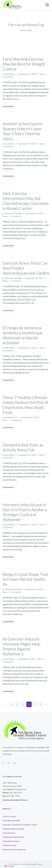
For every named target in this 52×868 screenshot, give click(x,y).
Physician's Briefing (13, 213)
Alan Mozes (10, 74)
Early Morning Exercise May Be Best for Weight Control (24, 64)
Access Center (9, 816)
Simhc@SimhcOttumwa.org (14, 789)
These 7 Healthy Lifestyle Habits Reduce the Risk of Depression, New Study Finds (25, 405)
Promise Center (9, 845)
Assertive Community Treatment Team (20, 825)
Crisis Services (9, 833)
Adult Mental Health (11, 820)
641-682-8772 (16, 793)
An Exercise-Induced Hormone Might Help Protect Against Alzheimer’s (21, 646)
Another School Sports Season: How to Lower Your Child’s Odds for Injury (23, 131)
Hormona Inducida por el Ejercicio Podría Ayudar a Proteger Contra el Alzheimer (25, 512)
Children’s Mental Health (13, 829)
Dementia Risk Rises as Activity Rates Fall (23, 447)
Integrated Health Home (13, 837)
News (42, 74)
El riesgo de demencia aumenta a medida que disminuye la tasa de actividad (23, 335)
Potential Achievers (11, 841)
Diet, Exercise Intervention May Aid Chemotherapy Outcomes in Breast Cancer (26, 201)
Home (23, 30)
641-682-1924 (13, 796)
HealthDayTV (11, 417)
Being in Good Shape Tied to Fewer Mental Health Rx (25, 579)
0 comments (8, 77)
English (9, 866)
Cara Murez (10, 144)
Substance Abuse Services (14, 849)
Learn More (8, 106)
